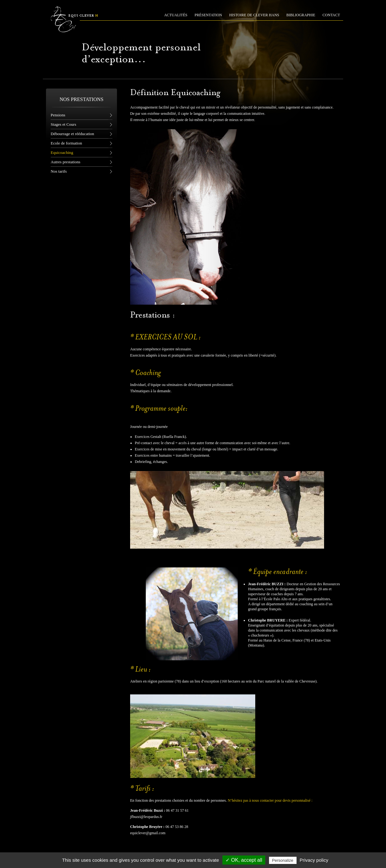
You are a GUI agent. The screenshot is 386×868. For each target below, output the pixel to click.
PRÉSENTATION (208, 15)
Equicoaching (62, 152)
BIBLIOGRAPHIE (301, 15)
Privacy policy (314, 860)
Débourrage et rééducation (72, 134)
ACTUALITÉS (176, 15)
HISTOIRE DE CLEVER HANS (254, 15)
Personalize (283, 860)
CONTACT (331, 15)
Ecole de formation (66, 143)
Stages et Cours (63, 124)
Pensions (58, 115)
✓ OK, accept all (244, 860)
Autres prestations (66, 162)
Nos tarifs (59, 171)
